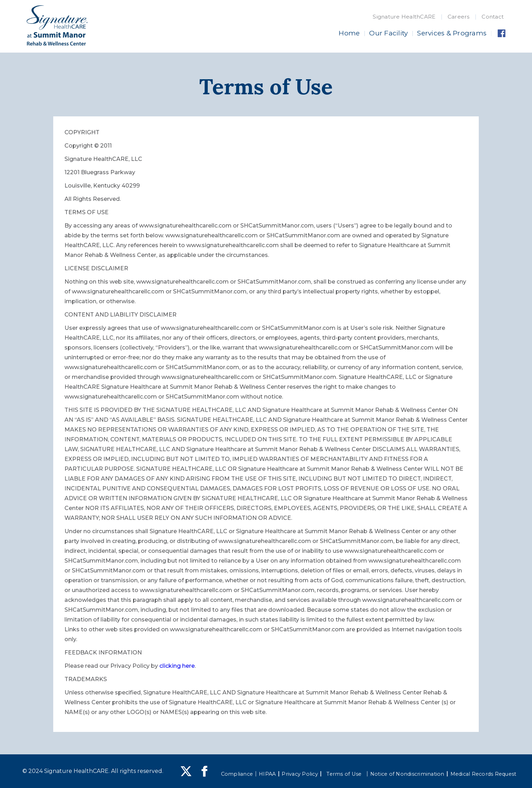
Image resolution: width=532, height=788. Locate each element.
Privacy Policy (300, 774)
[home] (57, 25)
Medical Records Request (483, 774)
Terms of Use (344, 774)
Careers (459, 17)
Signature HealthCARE (404, 17)
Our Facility (388, 33)
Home (349, 33)
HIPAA (267, 774)
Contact (493, 17)
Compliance (237, 774)
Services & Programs (452, 33)
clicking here (177, 666)
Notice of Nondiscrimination (407, 774)
